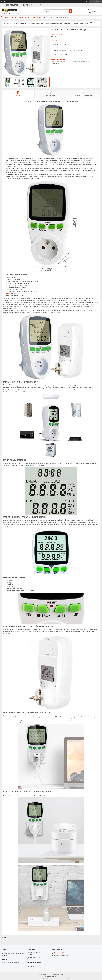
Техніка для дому (36, 17)
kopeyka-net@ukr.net (61, 953)
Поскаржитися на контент (51, 978)
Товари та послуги (10, 17)
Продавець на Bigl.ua (51, 976)
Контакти (84, 23)
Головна (6, 23)
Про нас (75, 23)
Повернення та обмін (53, 23)
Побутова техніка (23, 17)
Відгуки (67, 23)
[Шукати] (71, 11)
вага (8, 293)
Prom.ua (61, 974)
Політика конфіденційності (67, 978)
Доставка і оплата (36, 23)
